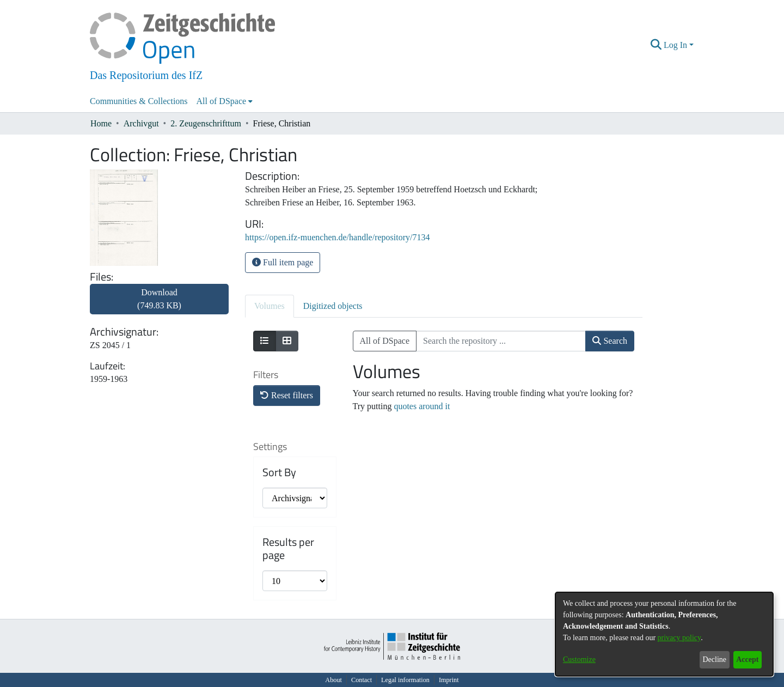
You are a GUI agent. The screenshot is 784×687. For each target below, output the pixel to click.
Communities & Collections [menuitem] (139, 101)
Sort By (279, 472)
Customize (579, 659)
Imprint (449, 680)
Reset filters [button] (287, 395)
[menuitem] (225, 101)
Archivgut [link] (141, 123)
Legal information (405, 680)
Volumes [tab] (269, 306)
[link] (159, 305)
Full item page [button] (283, 262)
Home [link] (101, 123)
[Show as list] (265, 341)
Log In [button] (676, 45)
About (333, 680)
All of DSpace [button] (222, 101)
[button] (656, 45)
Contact (362, 680)
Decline (714, 659)
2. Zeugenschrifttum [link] (206, 123)
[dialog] (664, 634)
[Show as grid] (287, 341)
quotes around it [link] (422, 406)
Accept (747, 659)
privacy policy (679, 638)
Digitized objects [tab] (333, 306)
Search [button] (610, 341)
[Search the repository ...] (501, 341)
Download (159, 299)
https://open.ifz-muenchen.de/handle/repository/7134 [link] (337, 237)
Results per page (288, 549)
